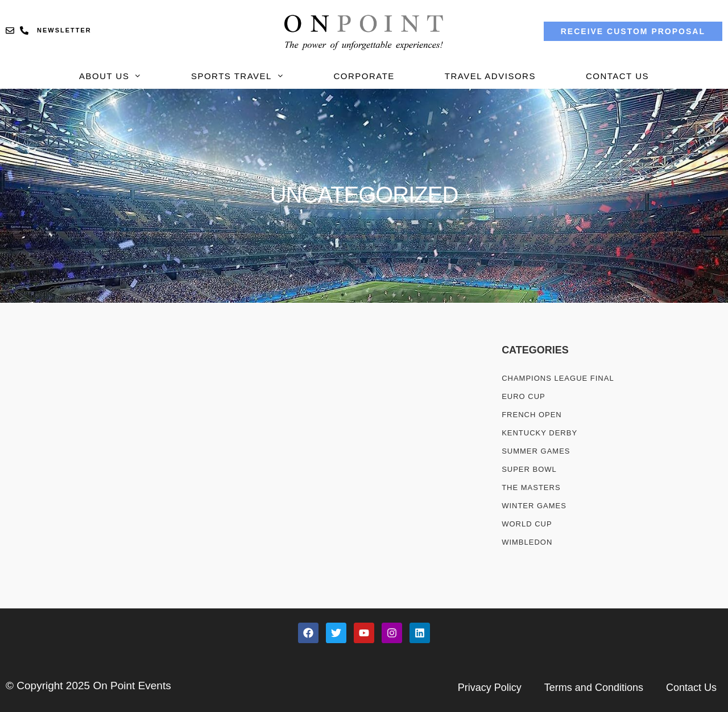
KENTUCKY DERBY (539, 433)
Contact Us (617, 76)
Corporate (364, 76)
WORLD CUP (527, 524)
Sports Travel (237, 76)
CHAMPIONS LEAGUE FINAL (558, 378)
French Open (532, 415)
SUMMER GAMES (536, 451)
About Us (110, 76)
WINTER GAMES (534, 506)
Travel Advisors (490, 76)
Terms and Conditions (594, 688)
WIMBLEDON (527, 542)
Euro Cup (524, 396)
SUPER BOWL (529, 469)
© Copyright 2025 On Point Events (88, 686)
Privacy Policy (490, 688)
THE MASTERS (531, 487)
